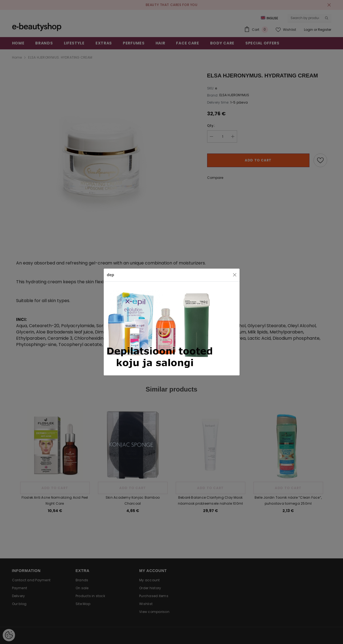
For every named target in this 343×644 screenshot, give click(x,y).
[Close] (235, 275)
